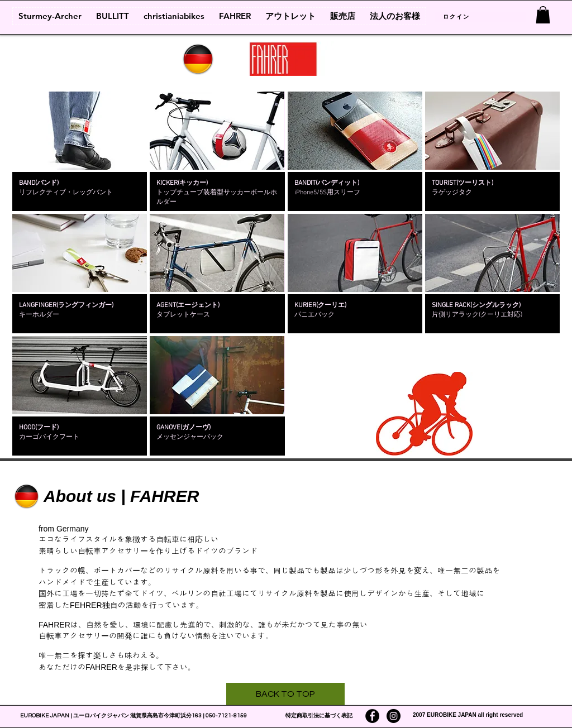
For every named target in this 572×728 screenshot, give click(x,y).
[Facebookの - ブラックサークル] (372, 716)
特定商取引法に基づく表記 (319, 716)
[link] (543, 15)
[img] (80, 151)
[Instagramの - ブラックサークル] (394, 716)
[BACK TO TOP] (285, 694)
